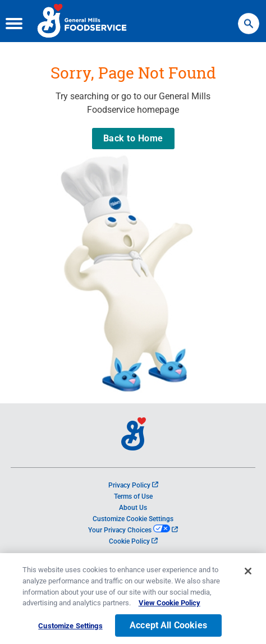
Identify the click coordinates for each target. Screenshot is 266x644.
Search (249, 18)
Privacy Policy (133, 485)
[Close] (248, 584)
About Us (133, 508)
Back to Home (133, 138)
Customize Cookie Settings (133, 519)
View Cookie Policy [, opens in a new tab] (169, 616)
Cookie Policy (133, 541)
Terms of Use (133, 496)
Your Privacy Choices (133, 530)
